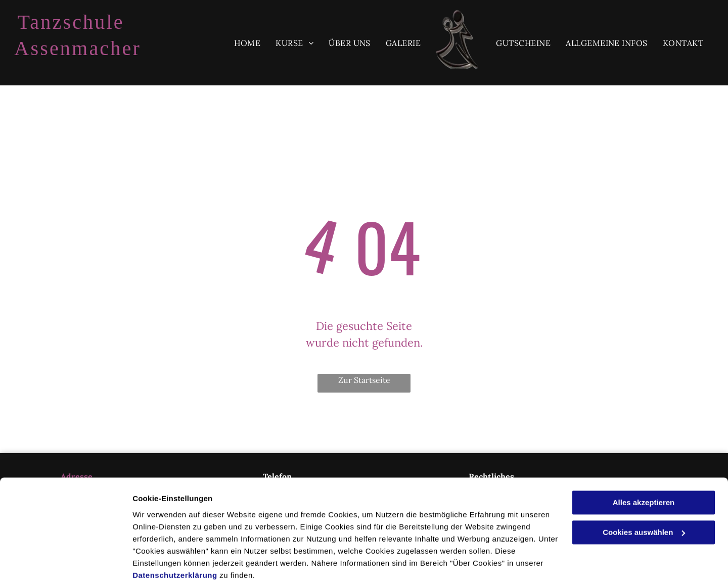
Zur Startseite (364, 380)
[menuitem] (247, 43)
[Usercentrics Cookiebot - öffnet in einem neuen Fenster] (65, 561)
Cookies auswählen (168, 561)
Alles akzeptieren (644, 461)
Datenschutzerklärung (175, 533)
